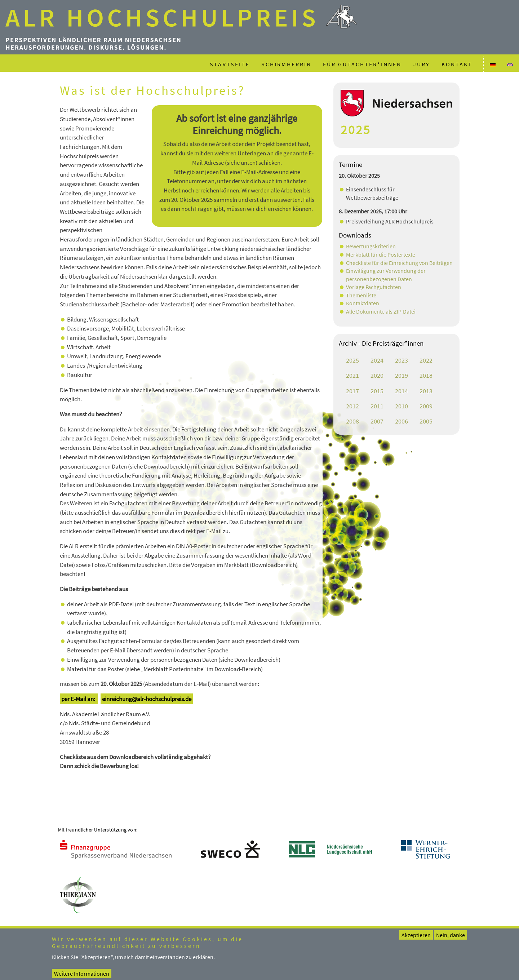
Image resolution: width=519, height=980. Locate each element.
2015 (377, 391)
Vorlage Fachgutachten (374, 287)
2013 (426, 391)
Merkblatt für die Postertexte (381, 254)
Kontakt (457, 64)
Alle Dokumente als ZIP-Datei (381, 311)
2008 (352, 421)
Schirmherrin (286, 64)
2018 (426, 376)
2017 (352, 391)
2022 (426, 360)
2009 (426, 406)
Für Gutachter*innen (362, 64)
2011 (377, 406)
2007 (377, 421)
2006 (402, 421)
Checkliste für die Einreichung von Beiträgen (399, 263)
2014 (402, 391)
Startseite (230, 64)
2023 (402, 360)
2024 (377, 360)
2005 (426, 421)
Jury (422, 64)
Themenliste (361, 295)
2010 (402, 406)
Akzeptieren (416, 939)
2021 (352, 376)
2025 (352, 360)
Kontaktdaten (363, 303)
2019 (402, 376)
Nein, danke (451, 939)
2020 (377, 376)
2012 (352, 406)
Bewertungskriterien (371, 246)
